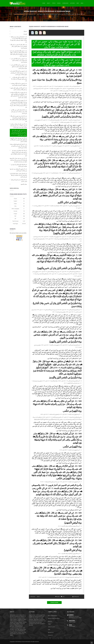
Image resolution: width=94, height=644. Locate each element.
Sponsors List (51, 632)
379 (24, 219)
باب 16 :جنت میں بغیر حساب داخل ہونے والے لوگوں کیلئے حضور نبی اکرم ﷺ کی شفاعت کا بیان (19, 140)
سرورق (25, 31)
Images (15, 214)
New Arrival (14, 188)
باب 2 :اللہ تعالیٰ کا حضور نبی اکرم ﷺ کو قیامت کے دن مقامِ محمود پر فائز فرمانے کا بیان (19, 46)
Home (44, 3)
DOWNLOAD (76, 597)
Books (59, 3)
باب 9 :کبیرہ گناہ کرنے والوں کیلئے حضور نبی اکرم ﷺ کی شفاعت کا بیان (19, 89)
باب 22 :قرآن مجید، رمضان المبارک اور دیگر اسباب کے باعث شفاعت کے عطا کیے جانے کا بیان (19, 175)
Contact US (50, 635)
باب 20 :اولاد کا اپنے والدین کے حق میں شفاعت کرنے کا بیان (19, 165)
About (49, 3)
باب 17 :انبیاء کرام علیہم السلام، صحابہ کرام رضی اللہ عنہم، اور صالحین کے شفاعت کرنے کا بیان (18, 146)
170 (24, 211)
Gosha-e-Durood (51, 627)
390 (24, 214)
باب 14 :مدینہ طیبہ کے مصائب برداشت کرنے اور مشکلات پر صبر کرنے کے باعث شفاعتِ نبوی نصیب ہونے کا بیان (19, 126)
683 (24, 199)
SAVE (63, 597)
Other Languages (15, 209)
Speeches (50, 621)
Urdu (82, 3)
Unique (15, 199)
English (15, 201)
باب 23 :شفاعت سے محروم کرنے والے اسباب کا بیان (19, 181)
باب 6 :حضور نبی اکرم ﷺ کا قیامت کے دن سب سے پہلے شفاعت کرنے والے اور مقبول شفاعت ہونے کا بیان (19, 73)
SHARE (58, 597)
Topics (54, 3)
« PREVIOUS (33, 597)
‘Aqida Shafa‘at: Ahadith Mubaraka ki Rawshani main (24, 14)
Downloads (65, 3)
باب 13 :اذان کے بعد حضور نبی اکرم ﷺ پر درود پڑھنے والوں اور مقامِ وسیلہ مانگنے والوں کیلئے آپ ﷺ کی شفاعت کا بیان (19, 119)
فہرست (25, 34)
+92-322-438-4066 (72, 622)
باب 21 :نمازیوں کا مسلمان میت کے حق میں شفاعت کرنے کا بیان (19, 170)
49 (24, 204)
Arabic (15, 204)
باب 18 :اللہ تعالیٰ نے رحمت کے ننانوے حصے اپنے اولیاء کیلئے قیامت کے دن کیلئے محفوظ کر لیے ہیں (19, 153)
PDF (15, 216)
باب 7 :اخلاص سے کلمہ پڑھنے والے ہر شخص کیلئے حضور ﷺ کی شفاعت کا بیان (19, 79)
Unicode (15, 211)
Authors (72, 3)
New (78, 3)
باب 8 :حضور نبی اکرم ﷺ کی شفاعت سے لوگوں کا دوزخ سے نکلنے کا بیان (19, 84)
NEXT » (39, 597)
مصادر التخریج (24, 184)
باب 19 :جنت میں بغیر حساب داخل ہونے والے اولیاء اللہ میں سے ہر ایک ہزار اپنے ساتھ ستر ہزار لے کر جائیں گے (18, 160)
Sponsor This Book (54, 603)
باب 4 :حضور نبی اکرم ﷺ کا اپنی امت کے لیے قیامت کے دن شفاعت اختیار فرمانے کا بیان (19, 60)
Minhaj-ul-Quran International (54, 618)
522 (24, 206)
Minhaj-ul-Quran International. (24, 642)
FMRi (49, 630)
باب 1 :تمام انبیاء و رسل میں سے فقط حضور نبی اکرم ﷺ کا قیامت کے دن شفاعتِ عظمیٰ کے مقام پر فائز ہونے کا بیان (19, 39)
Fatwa (49, 624)
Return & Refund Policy (53, 616)
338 (24, 216)
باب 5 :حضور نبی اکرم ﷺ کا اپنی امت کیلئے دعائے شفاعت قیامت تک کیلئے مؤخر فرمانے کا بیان (19, 67)
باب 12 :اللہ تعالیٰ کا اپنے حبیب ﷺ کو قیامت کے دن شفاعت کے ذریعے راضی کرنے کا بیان (19, 112)
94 (24, 201)
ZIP (15, 219)
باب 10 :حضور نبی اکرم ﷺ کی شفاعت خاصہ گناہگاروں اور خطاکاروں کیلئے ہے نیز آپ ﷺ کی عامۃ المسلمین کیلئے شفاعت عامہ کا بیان (19, 95)
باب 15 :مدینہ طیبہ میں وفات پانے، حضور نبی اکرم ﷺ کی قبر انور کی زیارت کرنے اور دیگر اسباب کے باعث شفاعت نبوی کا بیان (19, 133)
